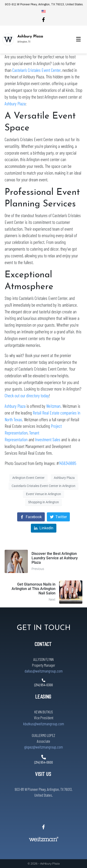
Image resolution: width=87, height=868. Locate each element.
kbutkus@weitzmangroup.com (44, 724)
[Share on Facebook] (31, 517)
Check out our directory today (27, 396)
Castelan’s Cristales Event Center (37, 70)
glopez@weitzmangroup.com (43, 747)
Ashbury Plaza (30, 36)
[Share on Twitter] (58, 517)
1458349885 (68, 463)
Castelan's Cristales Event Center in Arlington (43, 486)
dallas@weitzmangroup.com (44, 671)
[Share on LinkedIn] (44, 528)
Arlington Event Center (28, 478)
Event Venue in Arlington (43, 494)
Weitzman (53, 406)
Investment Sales (48, 439)
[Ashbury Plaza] (8, 40)
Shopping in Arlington (43, 502)
